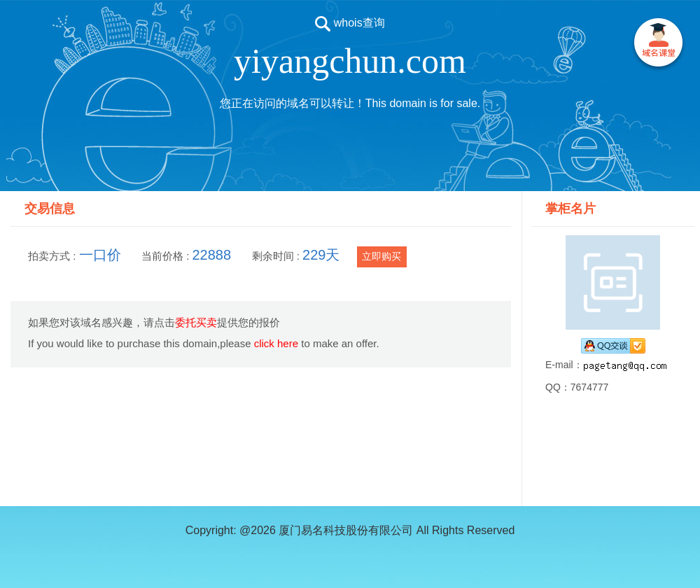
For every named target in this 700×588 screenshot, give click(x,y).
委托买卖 (196, 322)
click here (276, 343)
